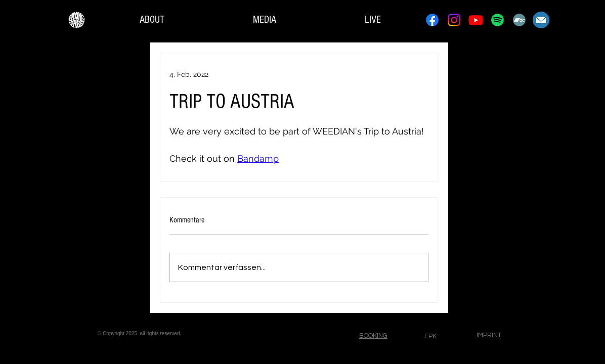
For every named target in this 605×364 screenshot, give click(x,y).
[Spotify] (498, 20)
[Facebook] (432, 20)
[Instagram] (454, 20)
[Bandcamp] (519, 20)
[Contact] (541, 20)
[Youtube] (476, 20)
